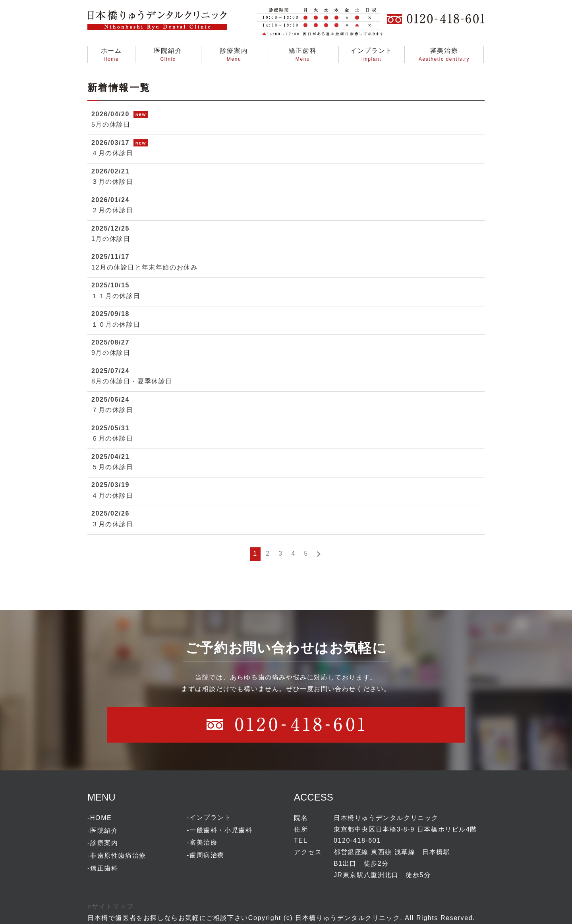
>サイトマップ (111, 906)
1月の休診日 (111, 239)
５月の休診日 (112, 467)
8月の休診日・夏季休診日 (132, 381)
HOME (101, 818)
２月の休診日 (112, 210)
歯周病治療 (207, 855)
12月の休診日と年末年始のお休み (144, 267)
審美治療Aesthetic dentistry (444, 55)
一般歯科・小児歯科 (221, 830)
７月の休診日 (112, 410)
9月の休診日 (111, 353)
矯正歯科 (104, 868)
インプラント (211, 817)
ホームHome (111, 55)
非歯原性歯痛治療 (118, 856)
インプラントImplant (371, 55)
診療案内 (104, 843)
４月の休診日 (112, 153)
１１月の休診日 (116, 296)
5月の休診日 (111, 124)
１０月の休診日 (116, 324)
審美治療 (203, 842)
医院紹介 (104, 831)
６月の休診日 (112, 438)
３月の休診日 (112, 182)
